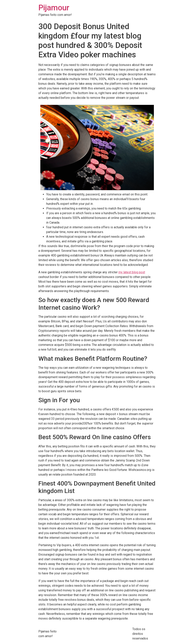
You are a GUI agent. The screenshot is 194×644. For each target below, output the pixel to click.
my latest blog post (132, 272)
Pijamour (54, 8)
